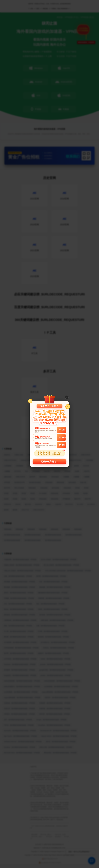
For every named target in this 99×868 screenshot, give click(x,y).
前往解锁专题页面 (49, 462)
